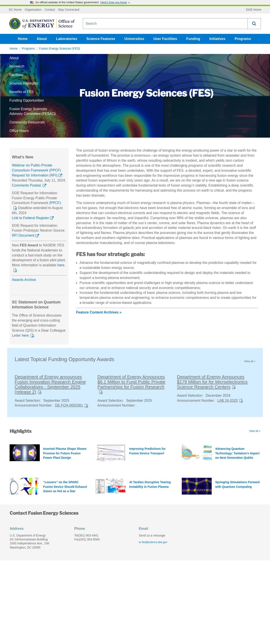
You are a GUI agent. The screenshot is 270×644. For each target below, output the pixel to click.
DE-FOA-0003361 (69, 405)
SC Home (15, 10)
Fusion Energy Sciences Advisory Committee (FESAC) (33, 111)
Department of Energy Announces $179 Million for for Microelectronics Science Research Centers (212, 382)
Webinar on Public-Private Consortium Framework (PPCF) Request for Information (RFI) (36, 170)
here (25, 335)
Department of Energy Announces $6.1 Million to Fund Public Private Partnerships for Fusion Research (131, 382)
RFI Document (23, 235)
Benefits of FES (22, 92)
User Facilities (165, 39)
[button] (254, 24)
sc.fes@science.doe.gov (153, 542)
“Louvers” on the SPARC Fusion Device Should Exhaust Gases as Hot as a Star (65, 487)
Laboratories (67, 39)
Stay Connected (69, 10)
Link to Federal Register (30, 218)
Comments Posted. (27, 185)
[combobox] (165, 24)
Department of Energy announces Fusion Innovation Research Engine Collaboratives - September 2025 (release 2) (50, 384)
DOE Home (254, 10)
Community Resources (27, 122)
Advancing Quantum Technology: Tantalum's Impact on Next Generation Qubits (237, 453)
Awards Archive (24, 280)
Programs (243, 39)
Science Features (101, 39)
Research (17, 66)
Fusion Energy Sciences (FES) (60, 49)
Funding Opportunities (27, 100)
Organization (33, 10)
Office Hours (19, 131)
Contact (50, 10)
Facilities (16, 75)
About (42, 39)
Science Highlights (24, 83)
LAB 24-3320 (228, 401)
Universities (134, 39)
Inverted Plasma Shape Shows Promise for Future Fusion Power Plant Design (65, 453)
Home (23, 39)
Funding (193, 39)
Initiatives (217, 39)
